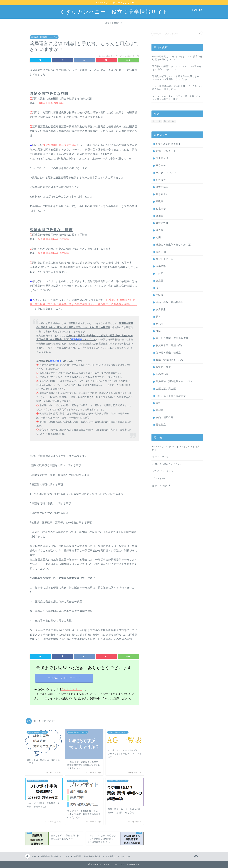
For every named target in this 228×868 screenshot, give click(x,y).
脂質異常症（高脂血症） (170, 345)
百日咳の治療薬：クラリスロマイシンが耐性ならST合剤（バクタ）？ (177, 68)
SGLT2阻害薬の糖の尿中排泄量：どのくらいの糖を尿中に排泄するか (177, 87)
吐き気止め (162, 194)
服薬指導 (161, 266)
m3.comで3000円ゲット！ (64, 678)
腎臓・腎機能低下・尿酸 (170, 360)
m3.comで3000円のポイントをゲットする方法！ (176, 448)
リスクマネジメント (167, 172)
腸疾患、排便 (163, 367)
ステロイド (162, 158)
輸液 (158, 403)
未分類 (160, 273)
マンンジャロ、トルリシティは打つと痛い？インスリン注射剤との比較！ (177, 98)
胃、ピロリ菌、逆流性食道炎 (172, 338)
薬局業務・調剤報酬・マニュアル (44, 37)
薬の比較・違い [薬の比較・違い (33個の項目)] (169, 121)
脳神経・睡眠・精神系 (168, 352)
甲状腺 (160, 295)
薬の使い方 (162, 374)
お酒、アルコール (166, 151)
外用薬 (160, 216)
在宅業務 (161, 208)
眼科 (158, 316)
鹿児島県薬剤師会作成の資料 (60, 145)
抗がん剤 (161, 252)
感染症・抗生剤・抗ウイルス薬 (173, 244)
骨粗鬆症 (161, 424)
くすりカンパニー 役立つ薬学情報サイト (114, 12)
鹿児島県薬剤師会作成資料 (53, 239)
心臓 (158, 237)
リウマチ (161, 165)
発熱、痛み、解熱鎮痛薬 (170, 302)
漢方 (158, 288)
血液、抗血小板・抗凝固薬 (171, 396)
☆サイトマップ (160, 457)
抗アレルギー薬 (165, 259)
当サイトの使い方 (114, 23)
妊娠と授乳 (162, 223)
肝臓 (158, 331)
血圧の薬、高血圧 (166, 388)
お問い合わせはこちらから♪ (167, 464)
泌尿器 (160, 280)
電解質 (160, 410)
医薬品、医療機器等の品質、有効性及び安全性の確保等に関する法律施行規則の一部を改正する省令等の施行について (83, 304)
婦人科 (160, 230)
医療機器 (161, 180)
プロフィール (159, 478)
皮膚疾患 (161, 309)
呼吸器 (160, 201)
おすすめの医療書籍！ (168, 144)
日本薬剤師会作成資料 (51, 103)
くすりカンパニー (72, 689)
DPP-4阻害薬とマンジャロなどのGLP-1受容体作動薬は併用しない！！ (177, 58)
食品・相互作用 (165, 417)
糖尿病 (160, 324)
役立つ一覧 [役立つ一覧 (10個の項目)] (157, 121)
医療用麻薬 (162, 187)
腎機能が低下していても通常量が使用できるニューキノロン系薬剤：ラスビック (177, 78)
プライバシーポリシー (164, 471)
